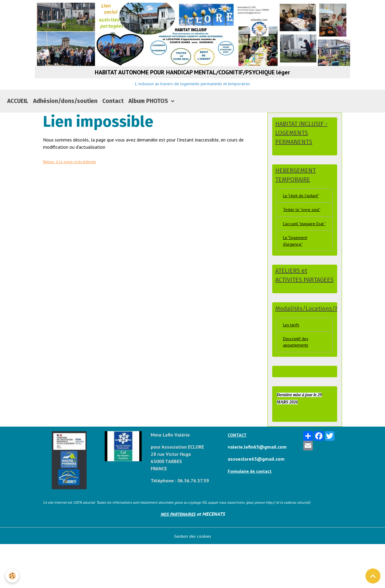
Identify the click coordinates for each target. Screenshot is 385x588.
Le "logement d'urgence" (297, 271)
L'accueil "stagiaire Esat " (301, 249)
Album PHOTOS (149, 119)
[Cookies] (13, 576)
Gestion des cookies (193, 580)
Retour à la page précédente (72, 180)
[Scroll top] (373, 576)
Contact (113, 119)
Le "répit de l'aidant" (303, 216)
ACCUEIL (18, 119)
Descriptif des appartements (297, 385)
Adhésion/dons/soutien (65, 119)
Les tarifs (293, 366)
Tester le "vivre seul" (304, 231)
